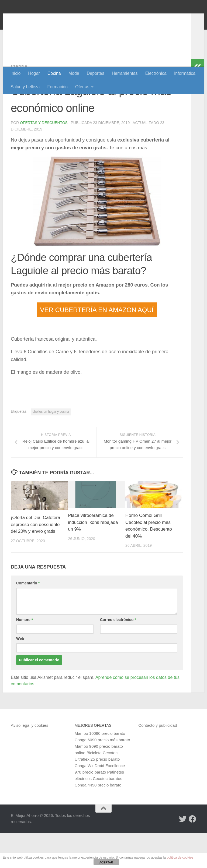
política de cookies (180, 858)
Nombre (25, 655)
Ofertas (82, 87)
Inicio (15, 73)
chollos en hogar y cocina (51, 447)
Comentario (28, 618)
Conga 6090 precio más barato (102, 775)
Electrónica (156, 73)
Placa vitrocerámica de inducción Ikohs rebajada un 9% (93, 558)
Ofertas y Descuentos (44, 158)
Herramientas (125, 73)
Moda (74, 73)
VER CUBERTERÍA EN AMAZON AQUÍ (97, 345)
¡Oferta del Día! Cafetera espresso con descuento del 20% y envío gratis (36, 560)
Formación (58, 87)
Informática (185, 73)
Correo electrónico (118, 655)
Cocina (54, 73)
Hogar (34, 73)
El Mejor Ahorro (52, 19)
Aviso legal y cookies (30, 761)
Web (20, 674)
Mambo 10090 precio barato (100, 769)
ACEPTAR (106, 862)
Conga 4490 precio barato (98, 820)
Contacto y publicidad (158, 761)
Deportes (96, 73)
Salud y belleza (25, 87)
